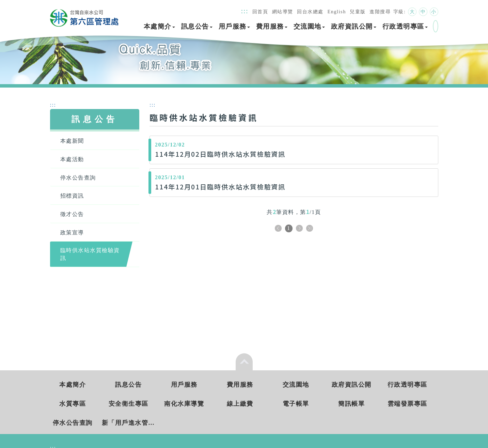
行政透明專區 (405, 26)
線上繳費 (240, 404)
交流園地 (309, 26)
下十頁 (310, 229)
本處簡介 (159, 26)
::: (245, 11)
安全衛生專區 (129, 404)
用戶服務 (234, 26)
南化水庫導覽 (184, 404)
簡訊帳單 (351, 404)
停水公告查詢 (73, 423)
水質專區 (73, 404)
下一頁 (299, 229)
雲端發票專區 (407, 404)
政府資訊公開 (354, 26)
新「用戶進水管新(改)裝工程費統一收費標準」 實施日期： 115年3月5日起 (129, 423)
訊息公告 (197, 26)
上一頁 (278, 229)
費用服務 (272, 26)
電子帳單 (296, 404)
